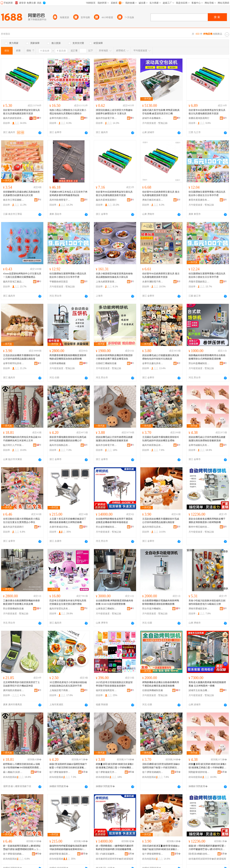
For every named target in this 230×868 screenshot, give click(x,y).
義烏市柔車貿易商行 (106, 200)
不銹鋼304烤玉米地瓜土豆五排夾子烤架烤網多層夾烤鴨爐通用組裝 (68, 194)
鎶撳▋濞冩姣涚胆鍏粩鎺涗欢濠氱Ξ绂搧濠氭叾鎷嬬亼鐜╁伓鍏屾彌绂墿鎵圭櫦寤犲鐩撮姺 (115, 766)
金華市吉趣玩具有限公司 (153, 363)
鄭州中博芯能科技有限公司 (199, 527)
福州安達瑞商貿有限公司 (106, 690)
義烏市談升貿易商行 (13, 527)
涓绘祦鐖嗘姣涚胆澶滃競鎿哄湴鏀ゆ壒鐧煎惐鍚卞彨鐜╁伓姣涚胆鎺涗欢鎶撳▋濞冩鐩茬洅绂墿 (161, 766)
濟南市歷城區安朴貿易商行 (199, 609)
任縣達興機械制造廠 (153, 690)
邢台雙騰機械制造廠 (13, 609)
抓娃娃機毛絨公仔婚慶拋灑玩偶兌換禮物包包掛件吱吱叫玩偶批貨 (161, 357)
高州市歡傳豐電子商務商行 (60, 200)
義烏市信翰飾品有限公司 (60, 445)
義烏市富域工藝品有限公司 (14, 282)
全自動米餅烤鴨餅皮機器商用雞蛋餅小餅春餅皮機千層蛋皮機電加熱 (114, 357)
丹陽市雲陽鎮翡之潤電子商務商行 (199, 282)
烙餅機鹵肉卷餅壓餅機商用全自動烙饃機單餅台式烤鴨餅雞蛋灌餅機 (207, 357)
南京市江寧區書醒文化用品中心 (14, 200)
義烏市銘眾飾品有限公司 (153, 445)
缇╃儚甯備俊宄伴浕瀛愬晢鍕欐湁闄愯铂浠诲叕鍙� (106, 772)
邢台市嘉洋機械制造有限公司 (153, 609)
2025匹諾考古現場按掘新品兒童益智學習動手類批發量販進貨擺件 (114, 684)
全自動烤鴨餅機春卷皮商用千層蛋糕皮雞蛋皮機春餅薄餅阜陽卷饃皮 (114, 521)
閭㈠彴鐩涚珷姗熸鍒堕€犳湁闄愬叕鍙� (106, 854)
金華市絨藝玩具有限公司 (199, 445)
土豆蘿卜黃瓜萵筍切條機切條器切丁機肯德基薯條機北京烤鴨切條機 (68, 521)
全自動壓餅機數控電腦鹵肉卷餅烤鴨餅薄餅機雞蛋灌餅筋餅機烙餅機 (161, 602)
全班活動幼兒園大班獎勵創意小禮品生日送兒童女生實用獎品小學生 (21, 521)
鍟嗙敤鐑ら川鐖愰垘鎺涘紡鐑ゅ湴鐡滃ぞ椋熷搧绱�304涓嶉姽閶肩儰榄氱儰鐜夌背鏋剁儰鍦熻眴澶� (22, 766)
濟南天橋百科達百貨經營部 (153, 200)
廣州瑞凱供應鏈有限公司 (14, 690)
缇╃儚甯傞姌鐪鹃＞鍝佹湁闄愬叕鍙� (153, 772)
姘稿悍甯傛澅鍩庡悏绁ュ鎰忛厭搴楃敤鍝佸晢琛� (60, 854)
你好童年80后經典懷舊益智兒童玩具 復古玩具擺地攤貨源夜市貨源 (21, 112)
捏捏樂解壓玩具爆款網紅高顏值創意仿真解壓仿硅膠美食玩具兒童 (21, 194)
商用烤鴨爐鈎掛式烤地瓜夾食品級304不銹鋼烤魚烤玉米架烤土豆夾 (22, 439)
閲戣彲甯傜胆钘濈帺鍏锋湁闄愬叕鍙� (199, 772)
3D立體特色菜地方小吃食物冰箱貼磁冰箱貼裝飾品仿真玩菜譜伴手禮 (68, 684)
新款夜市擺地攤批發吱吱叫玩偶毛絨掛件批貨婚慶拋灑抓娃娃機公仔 (68, 439)
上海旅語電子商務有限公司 (60, 690)
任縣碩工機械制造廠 (106, 363)
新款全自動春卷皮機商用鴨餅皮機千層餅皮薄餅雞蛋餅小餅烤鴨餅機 (207, 521)
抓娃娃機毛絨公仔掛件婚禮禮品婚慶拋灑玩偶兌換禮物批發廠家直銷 (114, 439)
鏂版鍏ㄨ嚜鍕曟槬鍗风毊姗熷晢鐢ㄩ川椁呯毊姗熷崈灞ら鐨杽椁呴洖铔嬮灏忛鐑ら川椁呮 (207, 848)
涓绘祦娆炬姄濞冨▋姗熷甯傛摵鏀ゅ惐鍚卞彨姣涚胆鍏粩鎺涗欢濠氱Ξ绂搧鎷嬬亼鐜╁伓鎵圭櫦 (161, 848)
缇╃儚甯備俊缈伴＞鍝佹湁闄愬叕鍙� (60, 772)
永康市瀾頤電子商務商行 (153, 282)
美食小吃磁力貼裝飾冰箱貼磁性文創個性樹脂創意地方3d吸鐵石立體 (207, 602)
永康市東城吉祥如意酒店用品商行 (60, 527)
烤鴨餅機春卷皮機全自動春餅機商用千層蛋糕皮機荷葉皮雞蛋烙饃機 (161, 684)
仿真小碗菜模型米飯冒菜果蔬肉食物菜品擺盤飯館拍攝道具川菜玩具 (114, 275)
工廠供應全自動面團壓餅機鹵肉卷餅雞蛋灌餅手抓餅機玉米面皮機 (21, 602)
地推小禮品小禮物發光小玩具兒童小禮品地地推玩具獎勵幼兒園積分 (68, 112)
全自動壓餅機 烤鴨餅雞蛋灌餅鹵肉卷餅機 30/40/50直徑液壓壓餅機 (115, 602)
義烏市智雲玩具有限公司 (60, 609)
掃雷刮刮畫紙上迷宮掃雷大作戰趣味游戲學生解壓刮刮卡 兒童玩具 (114, 112)
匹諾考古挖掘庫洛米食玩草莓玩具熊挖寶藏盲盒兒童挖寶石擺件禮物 (68, 602)
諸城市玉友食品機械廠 (199, 690)
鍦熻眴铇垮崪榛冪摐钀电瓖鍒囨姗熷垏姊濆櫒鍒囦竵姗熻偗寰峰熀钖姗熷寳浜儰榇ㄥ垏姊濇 (68, 848)
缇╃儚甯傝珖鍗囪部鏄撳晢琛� (14, 854)
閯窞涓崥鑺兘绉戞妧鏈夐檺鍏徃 (199, 854)
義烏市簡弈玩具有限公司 (153, 527)
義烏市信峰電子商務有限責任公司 (106, 445)
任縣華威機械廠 (58, 363)
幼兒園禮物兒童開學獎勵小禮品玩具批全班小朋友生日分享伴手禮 (207, 194)
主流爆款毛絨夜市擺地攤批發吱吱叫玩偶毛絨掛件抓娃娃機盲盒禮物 (161, 439)
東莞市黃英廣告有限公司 (199, 200)
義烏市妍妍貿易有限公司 (14, 118)
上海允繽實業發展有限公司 (106, 282)
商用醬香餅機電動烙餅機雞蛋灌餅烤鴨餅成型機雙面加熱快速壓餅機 (68, 357)
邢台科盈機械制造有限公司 (199, 363)
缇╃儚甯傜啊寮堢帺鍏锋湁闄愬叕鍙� (153, 854)
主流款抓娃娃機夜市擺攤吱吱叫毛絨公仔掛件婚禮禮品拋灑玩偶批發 (21, 357)
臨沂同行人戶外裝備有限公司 (14, 445)
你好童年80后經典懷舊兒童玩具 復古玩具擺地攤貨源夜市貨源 (161, 194)
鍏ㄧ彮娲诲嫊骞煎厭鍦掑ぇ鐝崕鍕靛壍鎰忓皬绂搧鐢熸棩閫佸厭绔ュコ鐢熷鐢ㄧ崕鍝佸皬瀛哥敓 (22, 848)
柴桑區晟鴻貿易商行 (199, 118)
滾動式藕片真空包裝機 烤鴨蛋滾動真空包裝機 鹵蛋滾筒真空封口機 (161, 112)
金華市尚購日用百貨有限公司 (60, 118)
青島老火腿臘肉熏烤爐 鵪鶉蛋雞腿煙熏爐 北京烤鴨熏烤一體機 (207, 684)
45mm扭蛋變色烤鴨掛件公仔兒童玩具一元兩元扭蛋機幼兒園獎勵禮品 (22, 275)
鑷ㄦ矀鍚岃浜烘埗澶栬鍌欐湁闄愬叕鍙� (14, 772)
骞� (38, 772)
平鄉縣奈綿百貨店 (59, 282)
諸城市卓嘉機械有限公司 (153, 118)
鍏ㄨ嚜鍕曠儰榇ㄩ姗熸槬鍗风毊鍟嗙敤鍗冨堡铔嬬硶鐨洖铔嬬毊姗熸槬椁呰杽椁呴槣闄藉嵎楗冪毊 (115, 848)
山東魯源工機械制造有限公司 (106, 609)
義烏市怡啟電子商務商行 (106, 118)
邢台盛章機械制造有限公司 (106, 527)
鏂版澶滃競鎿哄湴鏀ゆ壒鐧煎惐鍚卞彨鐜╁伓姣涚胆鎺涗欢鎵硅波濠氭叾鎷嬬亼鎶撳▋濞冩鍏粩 (68, 766)
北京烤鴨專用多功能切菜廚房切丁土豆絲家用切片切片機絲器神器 (21, 684)
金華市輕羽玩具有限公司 (14, 363)
